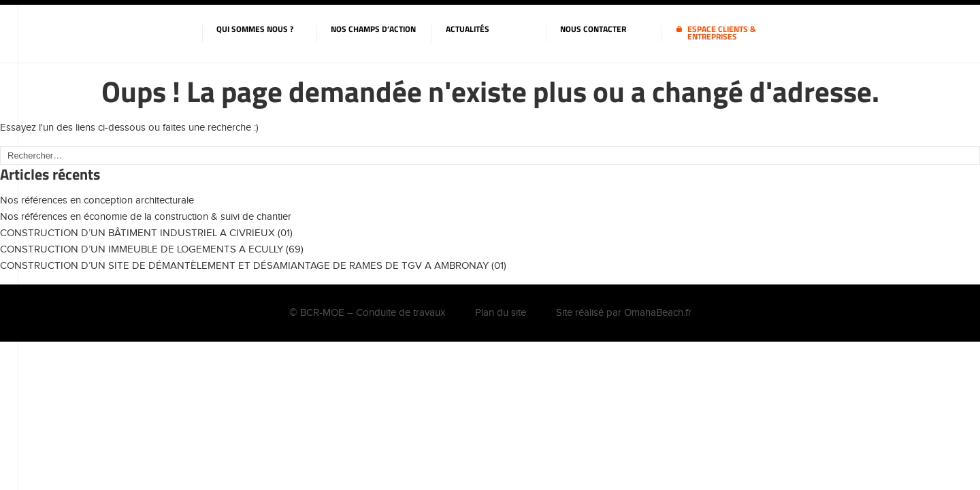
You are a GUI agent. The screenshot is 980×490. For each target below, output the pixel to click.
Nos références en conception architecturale (97, 200)
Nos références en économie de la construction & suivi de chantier (146, 217)
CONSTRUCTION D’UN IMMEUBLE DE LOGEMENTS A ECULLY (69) (152, 249)
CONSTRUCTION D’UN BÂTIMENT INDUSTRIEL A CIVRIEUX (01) (146, 233)
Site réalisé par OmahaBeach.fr (624, 313)
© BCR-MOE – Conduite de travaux (367, 313)
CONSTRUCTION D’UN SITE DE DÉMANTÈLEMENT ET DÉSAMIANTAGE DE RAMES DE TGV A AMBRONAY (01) (253, 266)
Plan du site (501, 313)
